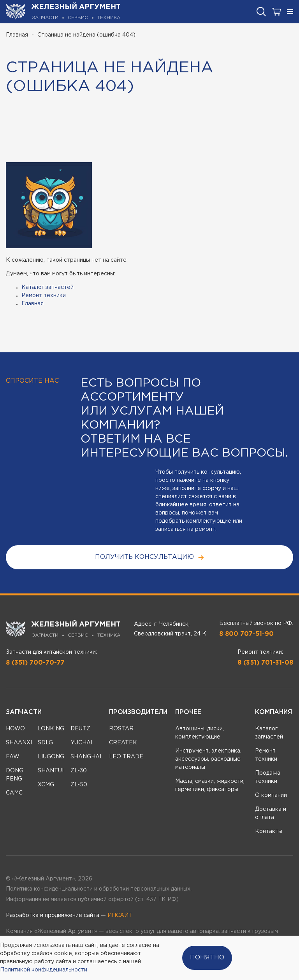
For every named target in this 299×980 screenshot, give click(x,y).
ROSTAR (121, 729)
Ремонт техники (44, 296)
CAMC (14, 793)
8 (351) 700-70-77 (35, 663)
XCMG (46, 785)
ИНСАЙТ (120, 915)
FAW (13, 757)
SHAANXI (19, 743)
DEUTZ (80, 729)
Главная (17, 35)
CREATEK (123, 743)
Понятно (207, 958)
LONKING (51, 729)
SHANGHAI (86, 757)
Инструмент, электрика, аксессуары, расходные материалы (208, 759)
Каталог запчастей (47, 287)
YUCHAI (81, 743)
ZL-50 (79, 785)
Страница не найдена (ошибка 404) (86, 35)
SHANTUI (51, 771)
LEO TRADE (126, 757)
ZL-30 (79, 771)
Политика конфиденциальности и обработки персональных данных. (99, 889)
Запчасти (24, 712)
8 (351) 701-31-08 (265, 663)
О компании (271, 795)
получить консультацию (150, 557)
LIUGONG (51, 757)
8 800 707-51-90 (246, 634)
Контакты (269, 831)
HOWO (15, 729)
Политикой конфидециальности (44, 970)
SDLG (45, 743)
